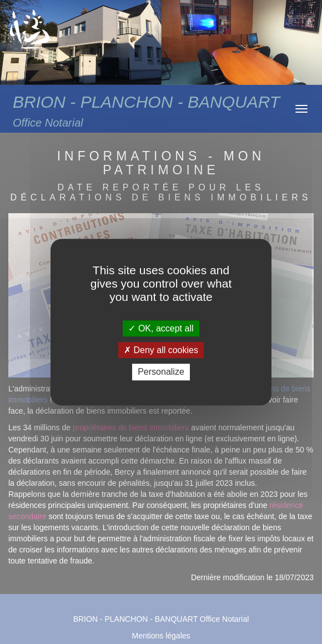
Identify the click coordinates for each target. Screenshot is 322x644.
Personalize (161, 372)
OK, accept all (161, 328)
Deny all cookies (161, 350)
